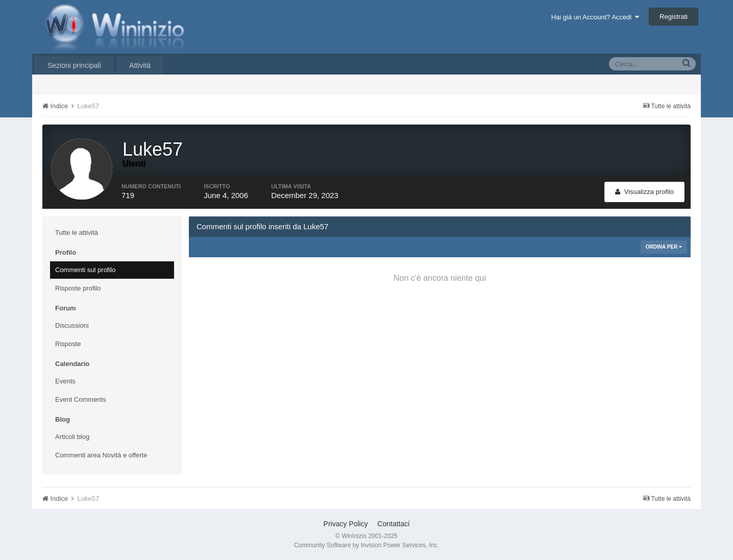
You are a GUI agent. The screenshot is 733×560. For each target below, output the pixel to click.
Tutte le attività (77, 233)
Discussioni (72, 325)
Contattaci (393, 524)
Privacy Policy (346, 524)
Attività (140, 65)
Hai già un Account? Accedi (595, 17)
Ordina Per (664, 247)
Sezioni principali (74, 65)
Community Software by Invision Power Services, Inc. (366, 545)
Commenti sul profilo (85, 270)
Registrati (674, 17)
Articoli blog (72, 437)
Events (65, 381)
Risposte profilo (78, 288)
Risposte (68, 344)
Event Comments (81, 399)
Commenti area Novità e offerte (101, 455)
